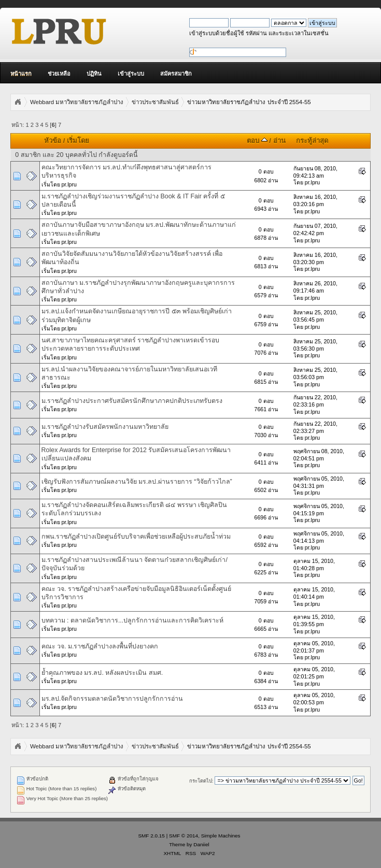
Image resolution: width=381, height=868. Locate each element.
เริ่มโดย (78, 141)
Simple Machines (221, 836)
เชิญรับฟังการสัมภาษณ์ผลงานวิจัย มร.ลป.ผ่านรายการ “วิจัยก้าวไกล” (137, 482)
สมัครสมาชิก (176, 74)
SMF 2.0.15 (151, 836)
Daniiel (201, 844)
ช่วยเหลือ (59, 74)
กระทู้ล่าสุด (312, 141)
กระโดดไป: (201, 781)
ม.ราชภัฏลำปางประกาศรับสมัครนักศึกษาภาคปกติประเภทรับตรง (132, 401)
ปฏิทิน (94, 74)
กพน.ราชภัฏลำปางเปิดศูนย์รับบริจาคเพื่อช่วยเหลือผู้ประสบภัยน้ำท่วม (136, 537)
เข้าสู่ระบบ (131, 74)
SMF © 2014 (184, 836)
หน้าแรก (21, 74)
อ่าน (279, 141)
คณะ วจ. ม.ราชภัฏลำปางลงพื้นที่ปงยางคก (100, 646)
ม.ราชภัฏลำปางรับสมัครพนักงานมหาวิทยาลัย (105, 427)
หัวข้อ (53, 141)
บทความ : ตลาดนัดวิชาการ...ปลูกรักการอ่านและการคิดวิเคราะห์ (133, 620)
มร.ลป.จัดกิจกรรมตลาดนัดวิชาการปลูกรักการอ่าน (112, 699)
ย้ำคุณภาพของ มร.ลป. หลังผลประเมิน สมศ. (102, 673)
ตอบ (257, 141)
